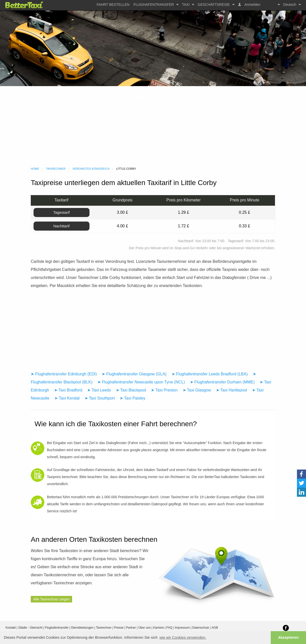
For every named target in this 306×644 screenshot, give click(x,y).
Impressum (182, 628)
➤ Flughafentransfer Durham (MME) (222, 382)
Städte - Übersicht (30, 628)
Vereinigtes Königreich (91, 169)
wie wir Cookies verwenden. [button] (183, 637)
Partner (131, 628)
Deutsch (290, 5)
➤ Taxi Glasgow (197, 390)
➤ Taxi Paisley (133, 398)
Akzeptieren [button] (288, 637)
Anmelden (252, 5)
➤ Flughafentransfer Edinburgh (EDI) (64, 374)
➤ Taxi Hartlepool (232, 390)
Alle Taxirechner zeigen (52, 599)
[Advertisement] (153, 126)
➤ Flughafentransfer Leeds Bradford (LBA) (210, 374)
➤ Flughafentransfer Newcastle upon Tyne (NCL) (141, 382)
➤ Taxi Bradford (68, 390)
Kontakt (11, 628)
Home (35, 169)
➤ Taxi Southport (100, 398)
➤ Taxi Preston (164, 390)
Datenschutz (201, 628)
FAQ (169, 628)
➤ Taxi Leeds (99, 390)
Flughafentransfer (154, 5)
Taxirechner (56, 169)
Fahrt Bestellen (113, 5)
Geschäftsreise (214, 5)
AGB (215, 628)
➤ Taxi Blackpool (131, 390)
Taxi (186, 5)
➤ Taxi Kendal (67, 398)
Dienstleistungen (82, 628)
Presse (119, 628)
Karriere (158, 628)
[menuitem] (113, 5)
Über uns (145, 628)
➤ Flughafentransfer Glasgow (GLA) (134, 374)
